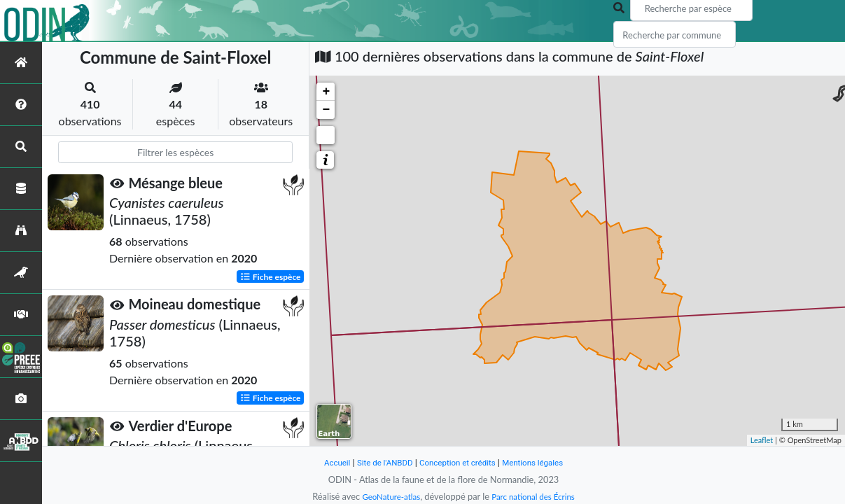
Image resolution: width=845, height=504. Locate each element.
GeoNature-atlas (386, 496)
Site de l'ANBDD (378, 462)
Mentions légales (542, 462)
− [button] (326, 110)
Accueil (326, 462)
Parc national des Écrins (536, 496)
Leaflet (762, 440)
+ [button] (326, 92)
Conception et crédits (459, 462)
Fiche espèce (271, 276)
